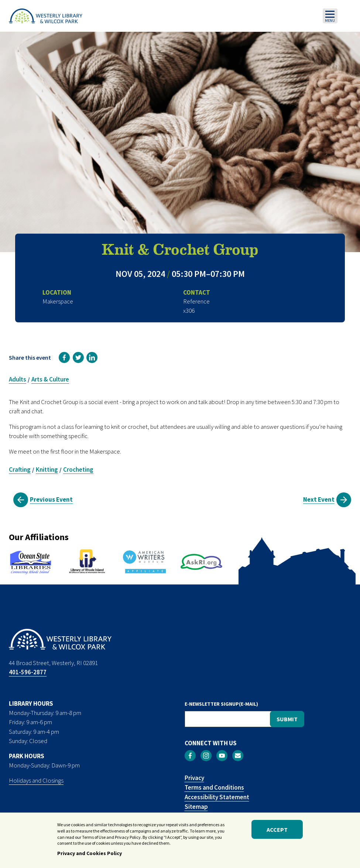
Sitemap (196, 807)
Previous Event (51, 499)
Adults (18, 379)
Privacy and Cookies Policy (90, 855)
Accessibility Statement (217, 797)
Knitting (47, 469)
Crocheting (78, 469)
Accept (277, 831)
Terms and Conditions (214, 787)
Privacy (194, 778)
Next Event (319, 499)
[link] (64, 357)
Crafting (20, 469)
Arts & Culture (50, 379)
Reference (196, 301)
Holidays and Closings (36, 780)
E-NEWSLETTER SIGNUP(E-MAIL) (221, 704)
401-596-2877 (28, 672)
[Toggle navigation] (330, 16)
